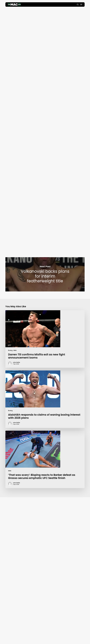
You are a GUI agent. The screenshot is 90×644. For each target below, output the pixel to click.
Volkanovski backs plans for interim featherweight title (45, 274)
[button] (81, 4)
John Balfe (45, 53)
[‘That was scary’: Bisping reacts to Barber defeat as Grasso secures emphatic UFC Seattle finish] (45, 459)
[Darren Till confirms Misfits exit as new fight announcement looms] (45, 339)
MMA (15, 350)
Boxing (10, 350)
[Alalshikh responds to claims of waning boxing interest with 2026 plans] (45, 399)
